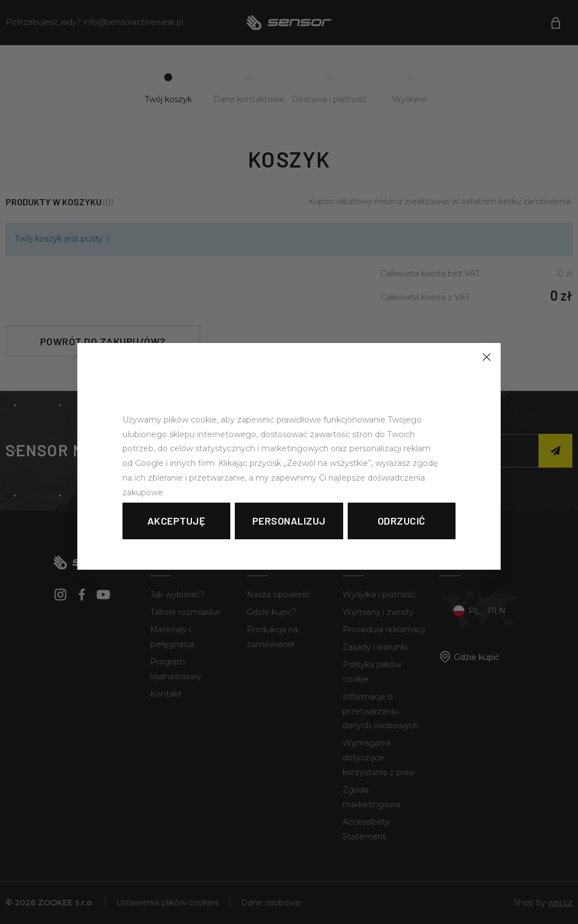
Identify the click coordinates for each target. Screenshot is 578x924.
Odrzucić (402, 521)
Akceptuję (177, 521)
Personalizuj (289, 521)
